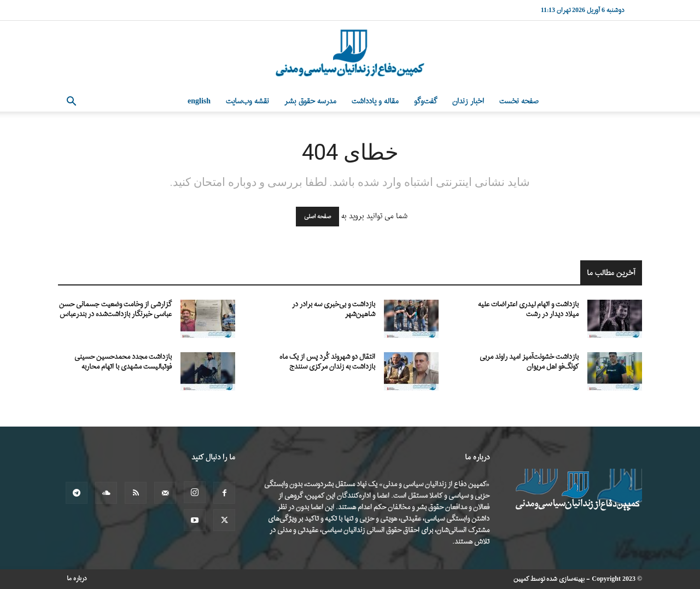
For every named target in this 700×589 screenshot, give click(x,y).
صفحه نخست (519, 101)
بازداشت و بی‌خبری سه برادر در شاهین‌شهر (334, 309)
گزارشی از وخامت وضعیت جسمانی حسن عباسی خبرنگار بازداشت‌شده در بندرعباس (115, 309)
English (199, 101)
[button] (71, 103)
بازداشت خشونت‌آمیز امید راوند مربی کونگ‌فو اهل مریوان (529, 362)
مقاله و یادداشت (375, 101)
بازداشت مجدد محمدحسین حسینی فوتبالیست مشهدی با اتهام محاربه (123, 362)
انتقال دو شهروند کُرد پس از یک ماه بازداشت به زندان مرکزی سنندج (327, 362)
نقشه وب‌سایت (247, 101)
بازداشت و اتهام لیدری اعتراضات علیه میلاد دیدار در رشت (528, 309)
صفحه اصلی (317, 217)
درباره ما (77, 579)
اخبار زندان (468, 101)
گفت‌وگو (425, 101)
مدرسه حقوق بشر (310, 101)
